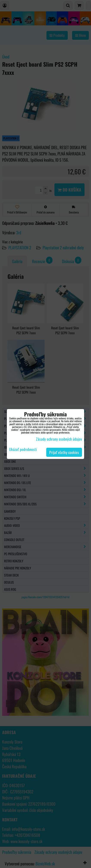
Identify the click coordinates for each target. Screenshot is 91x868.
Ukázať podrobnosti (23, 449)
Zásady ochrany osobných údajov (59, 439)
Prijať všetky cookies (64, 452)
